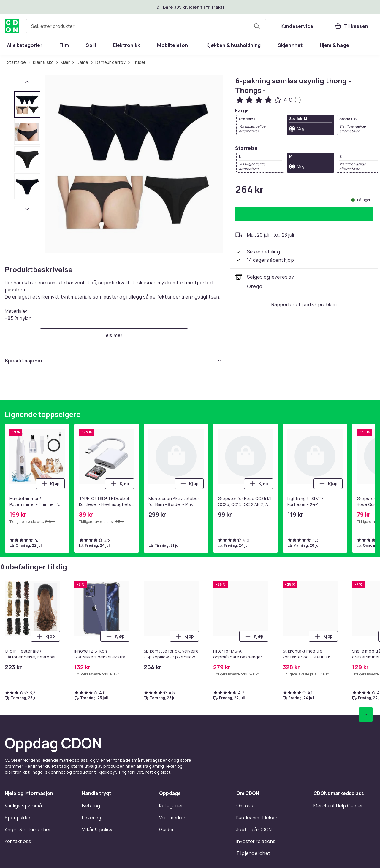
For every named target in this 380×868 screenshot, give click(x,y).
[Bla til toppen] (366, 715)
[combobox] (146, 26)
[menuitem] (25, 45)
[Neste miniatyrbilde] (27, 209)
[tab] (27, 104)
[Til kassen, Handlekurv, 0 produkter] (351, 26)
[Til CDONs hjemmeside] (12, 26)
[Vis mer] (114, 335)
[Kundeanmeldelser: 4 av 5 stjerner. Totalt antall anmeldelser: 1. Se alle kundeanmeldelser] (268, 100)
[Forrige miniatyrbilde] (27, 82)
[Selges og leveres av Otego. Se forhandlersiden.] (255, 286)
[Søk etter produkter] (257, 26)
